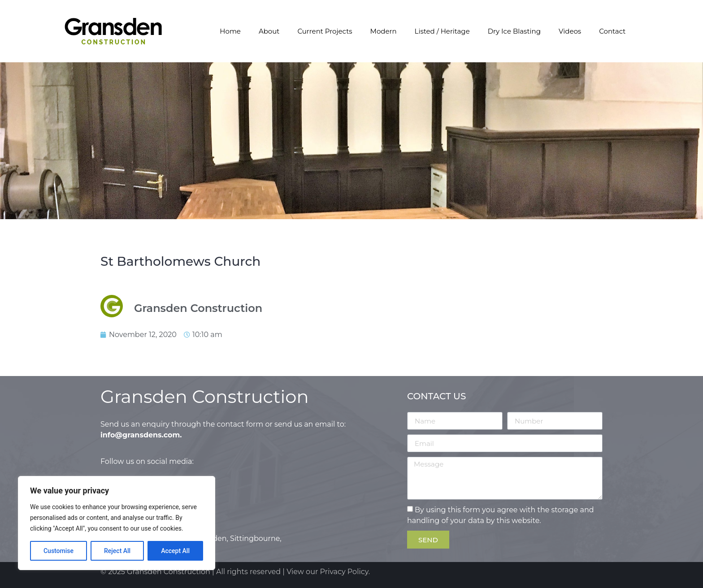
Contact (612, 31)
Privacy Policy (344, 572)
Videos (570, 31)
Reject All (117, 551)
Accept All (175, 551)
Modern (384, 31)
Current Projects (325, 31)
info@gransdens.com (140, 435)
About (269, 31)
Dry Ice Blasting (514, 31)
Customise (59, 551)
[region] (117, 523)
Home (230, 31)
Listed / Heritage (442, 31)
